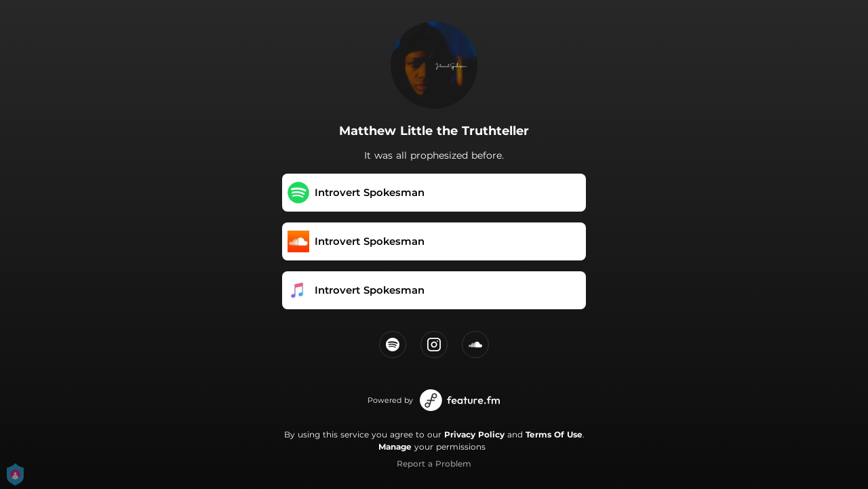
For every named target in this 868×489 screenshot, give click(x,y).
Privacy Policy (474, 434)
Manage (395, 447)
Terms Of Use (554, 434)
